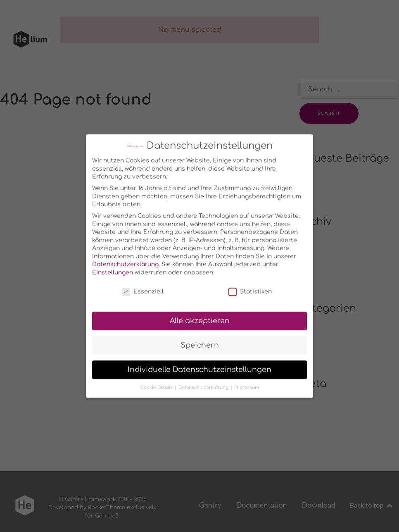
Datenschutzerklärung (125, 260)
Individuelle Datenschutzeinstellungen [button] (199, 365)
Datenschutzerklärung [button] (204, 383)
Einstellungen (113, 268)
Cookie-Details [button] (157, 383)
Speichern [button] (200, 341)
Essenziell (143, 287)
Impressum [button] (247, 383)
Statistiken (250, 287)
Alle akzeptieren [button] (200, 316)
